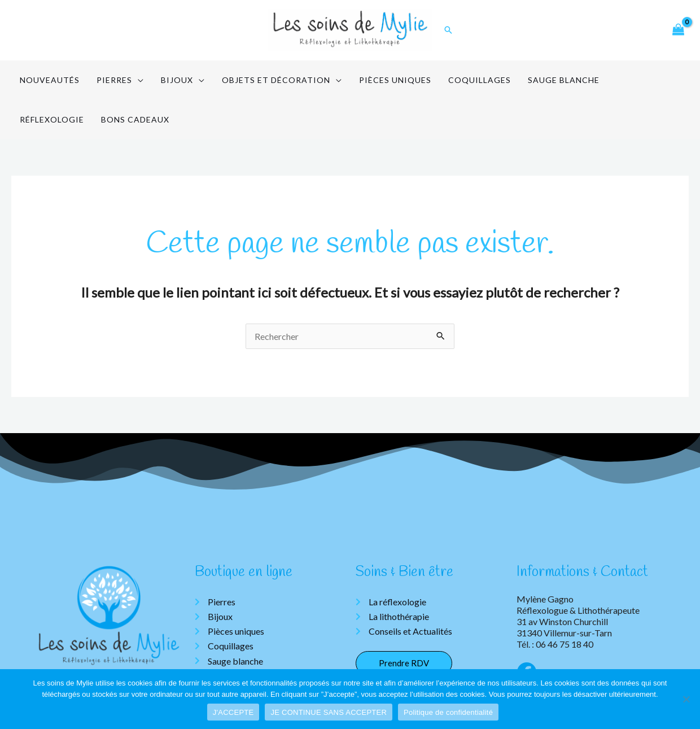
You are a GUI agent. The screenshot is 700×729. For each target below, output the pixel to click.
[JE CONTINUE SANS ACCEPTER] (686, 699)
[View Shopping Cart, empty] (678, 30)
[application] (129, 80)
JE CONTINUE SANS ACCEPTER (329, 712)
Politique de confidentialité (448, 712)
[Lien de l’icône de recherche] (448, 30)
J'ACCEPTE (233, 712)
